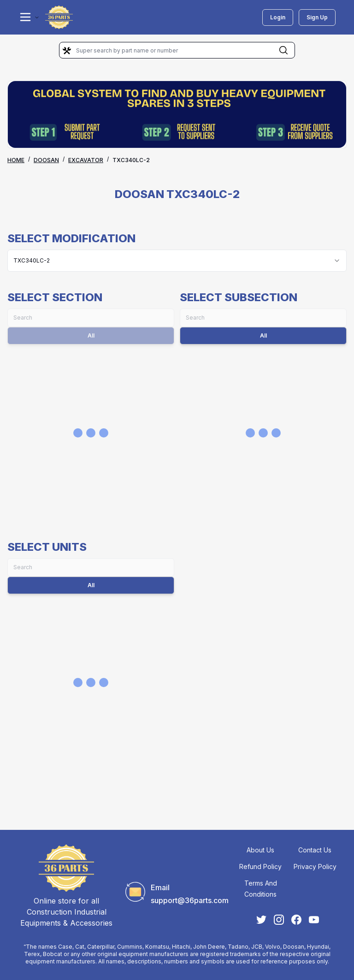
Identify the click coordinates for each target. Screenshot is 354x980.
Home (16, 160)
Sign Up (317, 17)
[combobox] (177, 261)
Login (278, 17)
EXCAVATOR (86, 160)
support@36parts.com (190, 900)
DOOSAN (46, 160)
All (263, 335)
